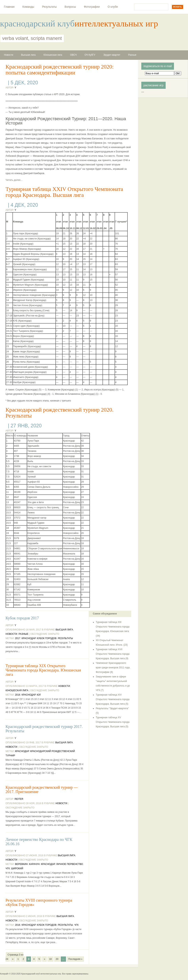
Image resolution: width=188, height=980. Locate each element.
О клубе (113, 7)
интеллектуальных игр (116, 24)
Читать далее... (14, 180)
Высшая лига (28, 55)
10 (50, 959)
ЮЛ (39, 695)
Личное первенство (70, 864)
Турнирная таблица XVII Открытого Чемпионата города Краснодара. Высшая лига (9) (113, 654)
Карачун (34, 864)
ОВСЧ (73, 55)
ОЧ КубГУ (90, 55)
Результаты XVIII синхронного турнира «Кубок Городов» (39, 902)
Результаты (49, 7)
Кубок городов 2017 (22, 618)
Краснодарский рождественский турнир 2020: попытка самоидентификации (60, 70)
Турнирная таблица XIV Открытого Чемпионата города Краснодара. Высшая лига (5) (113, 699)
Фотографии (92, 7)
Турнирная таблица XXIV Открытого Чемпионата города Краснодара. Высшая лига (64, 192)
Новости (9, 55)
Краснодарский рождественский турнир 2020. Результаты (59, 413)
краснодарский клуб (37, 24)
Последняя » (75, 959)
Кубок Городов (47, 638)
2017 (18, 638)
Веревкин (21, 864)
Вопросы (70, 7)
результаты (65, 638)
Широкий (17, 868)
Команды (28, 7)
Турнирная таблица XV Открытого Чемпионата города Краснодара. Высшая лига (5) (113, 722)
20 (57, 959)
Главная (9, 7)
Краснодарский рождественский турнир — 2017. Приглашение (42, 790)
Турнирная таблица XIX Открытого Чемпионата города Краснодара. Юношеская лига (43, 670)
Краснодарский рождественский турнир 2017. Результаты (44, 729)
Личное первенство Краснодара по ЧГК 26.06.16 (39, 842)
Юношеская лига (53, 55)
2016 (18, 695)
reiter (19, 799)
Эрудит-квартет (112, 55)
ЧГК (8, 868)
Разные (132, 55)
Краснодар (28, 638)
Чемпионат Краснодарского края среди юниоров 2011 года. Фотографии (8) (113, 668)
